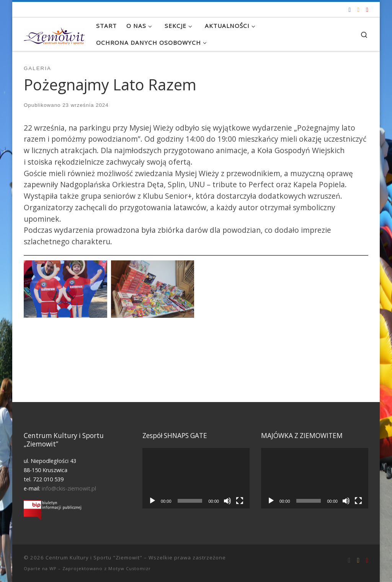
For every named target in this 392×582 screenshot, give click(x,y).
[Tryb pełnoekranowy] (240, 501)
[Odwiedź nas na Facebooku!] (350, 10)
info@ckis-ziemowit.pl (69, 488)
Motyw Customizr (130, 568)
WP (53, 568)
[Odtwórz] (152, 501)
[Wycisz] (227, 501)
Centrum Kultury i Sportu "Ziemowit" (94, 557)
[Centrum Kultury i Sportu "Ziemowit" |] (54, 34)
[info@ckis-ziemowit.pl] (358, 10)
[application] (196, 478)
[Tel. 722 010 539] (367, 10)
